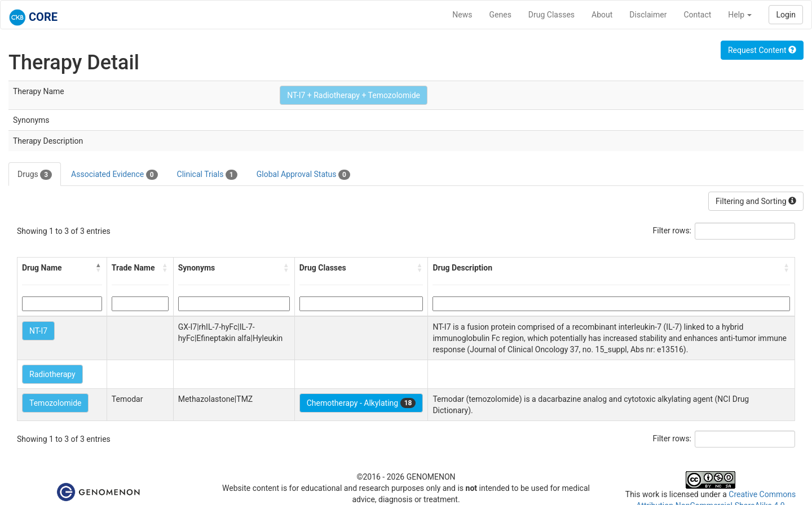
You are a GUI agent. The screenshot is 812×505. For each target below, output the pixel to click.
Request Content (762, 50)
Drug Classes (551, 15)
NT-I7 (38, 331)
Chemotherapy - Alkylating (361, 403)
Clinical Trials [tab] (207, 175)
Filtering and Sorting (756, 201)
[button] (99, 268)
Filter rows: (672, 231)
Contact (697, 15)
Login (786, 15)
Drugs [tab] (35, 175)
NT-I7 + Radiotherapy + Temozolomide (354, 95)
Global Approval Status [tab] (303, 175)
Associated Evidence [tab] (114, 175)
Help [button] (740, 15)
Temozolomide (55, 403)
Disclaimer (648, 15)
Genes (500, 15)
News (462, 15)
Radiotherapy (52, 374)
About (602, 15)
